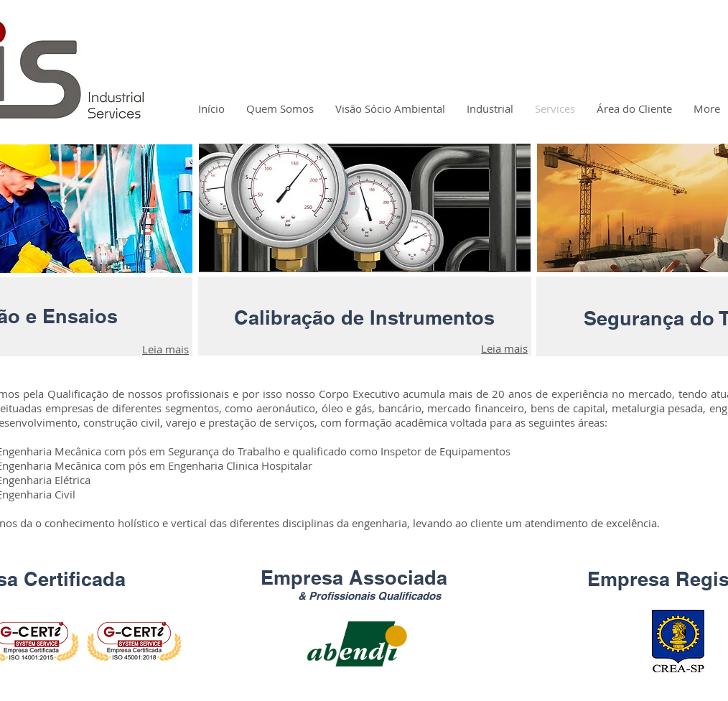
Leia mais (165, 349)
